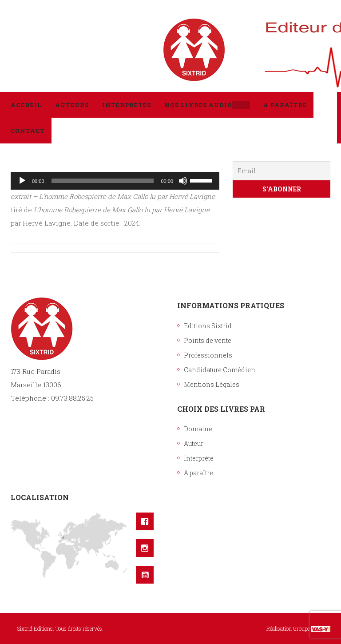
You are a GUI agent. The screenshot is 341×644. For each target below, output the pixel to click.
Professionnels (208, 355)
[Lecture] (22, 181)
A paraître (198, 473)
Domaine (198, 429)
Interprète (199, 458)
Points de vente (208, 340)
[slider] (103, 181)
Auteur (194, 443)
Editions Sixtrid (208, 326)
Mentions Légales (212, 384)
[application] (115, 181)
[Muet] (183, 181)
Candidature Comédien (220, 370)
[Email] (282, 171)
